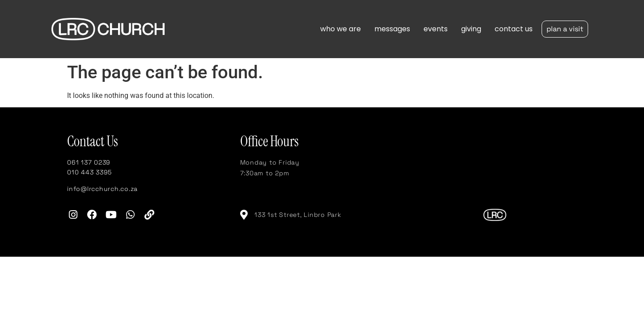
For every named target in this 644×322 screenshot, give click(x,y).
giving (471, 29)
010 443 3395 (89, 172)
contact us (514, 29)
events (436, 29)
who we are (341, 29)
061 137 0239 (89, 162)
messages (392, 29)
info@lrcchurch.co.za (102, 189)
